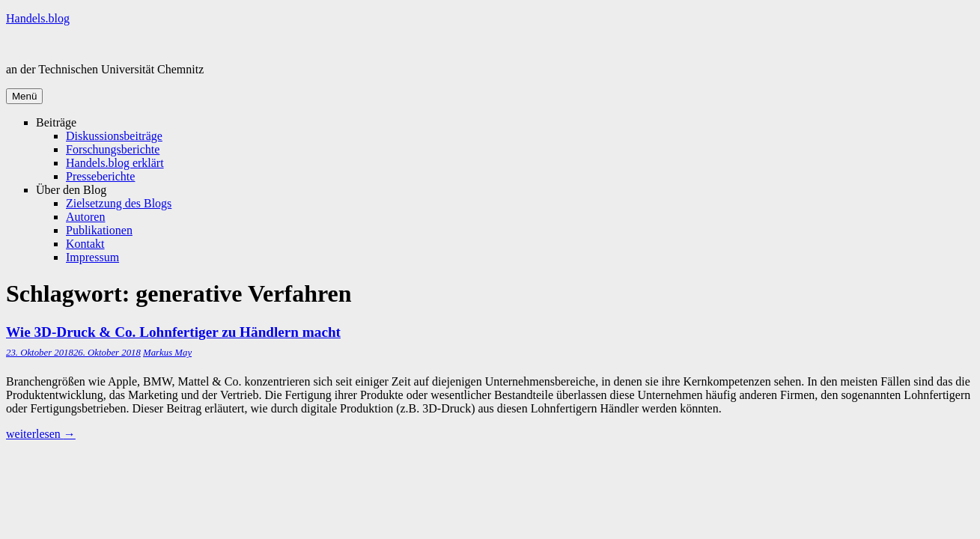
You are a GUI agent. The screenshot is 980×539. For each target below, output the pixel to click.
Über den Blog (71, 190)
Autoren (85, 217)
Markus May (167, 353)
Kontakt (85, 244)
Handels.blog (38, 18)
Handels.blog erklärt (115, 163)
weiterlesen (41, 434)
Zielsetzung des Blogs (119, 203)
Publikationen (99, 230)
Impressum (92, 257)
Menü (24, 96)
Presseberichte (100, 176)
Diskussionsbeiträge (114, 136)
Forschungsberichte (113, 149)
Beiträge (56, 122)
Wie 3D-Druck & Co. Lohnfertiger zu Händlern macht (173, 332)
